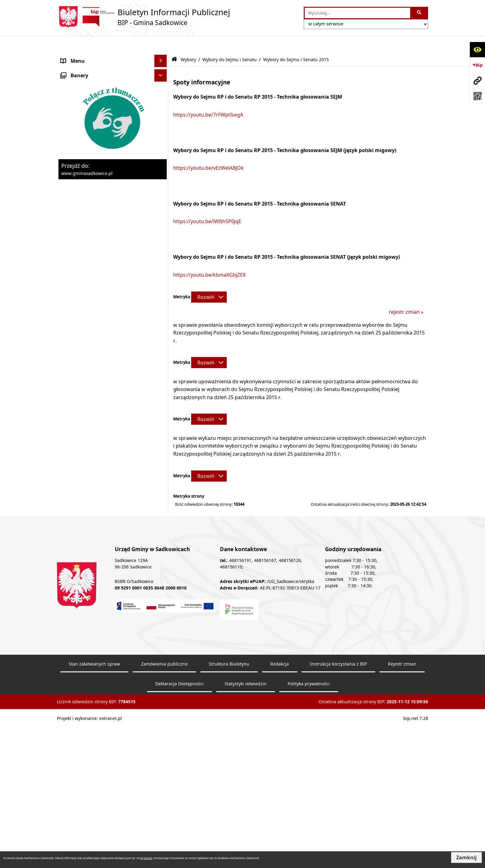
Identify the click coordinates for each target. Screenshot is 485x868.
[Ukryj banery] (161, 646)
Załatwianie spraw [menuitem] (82, 252)
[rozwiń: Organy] (162, 69)
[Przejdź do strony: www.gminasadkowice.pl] (477, 80)
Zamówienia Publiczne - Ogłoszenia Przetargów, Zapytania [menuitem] (102, 110)
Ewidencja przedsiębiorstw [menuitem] (92, 215)
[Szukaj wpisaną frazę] (420, 13)
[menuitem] (113, 293)
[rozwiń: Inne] (162, 521)
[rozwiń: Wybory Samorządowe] (162, 455)
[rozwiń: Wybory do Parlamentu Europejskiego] (162, 333)
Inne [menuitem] (66, 521)
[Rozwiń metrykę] (209, 280)
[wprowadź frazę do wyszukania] (357, 13)
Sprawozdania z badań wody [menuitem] (94, 240)
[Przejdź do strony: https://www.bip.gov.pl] (477, 65)
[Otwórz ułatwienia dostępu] (477, 49)
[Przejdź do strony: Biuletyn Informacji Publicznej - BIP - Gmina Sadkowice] (144, 17)
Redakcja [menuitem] (71, 595)
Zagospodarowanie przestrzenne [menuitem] (100, 202)
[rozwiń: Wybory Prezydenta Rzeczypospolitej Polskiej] (162, 309)
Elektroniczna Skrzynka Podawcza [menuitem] (101, 570)
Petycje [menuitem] (69, 545)
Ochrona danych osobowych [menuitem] (94, 264)
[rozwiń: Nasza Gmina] (162, 57)
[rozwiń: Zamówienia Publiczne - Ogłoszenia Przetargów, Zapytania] (162, 106)
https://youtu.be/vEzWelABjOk (208, 151)
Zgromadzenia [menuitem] (78, 558)
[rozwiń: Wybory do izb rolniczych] (162, 504)
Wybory (188, 43)
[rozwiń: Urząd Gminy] (162, 81)
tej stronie (146, 858)
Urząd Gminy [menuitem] (76, 81)
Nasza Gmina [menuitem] (76, 57)
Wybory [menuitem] (70, 277)
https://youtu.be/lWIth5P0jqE (207, 205)
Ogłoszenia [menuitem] (74, 227)
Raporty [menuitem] (70, 619)
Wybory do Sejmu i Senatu (230, 43)
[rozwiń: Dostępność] (162, 607)
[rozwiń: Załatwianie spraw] (162, 252)
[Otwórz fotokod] (477, 96)
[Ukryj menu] (161, 44)
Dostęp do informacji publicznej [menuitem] (98, 533)
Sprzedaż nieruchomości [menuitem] (90, 158)
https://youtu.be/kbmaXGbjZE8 (209, 258)
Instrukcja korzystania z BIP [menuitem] (93, 582)
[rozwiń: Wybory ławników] (162, 293)
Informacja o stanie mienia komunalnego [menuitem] (92, 142)
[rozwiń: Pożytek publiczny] (162, 126)
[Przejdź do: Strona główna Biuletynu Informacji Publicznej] (174, 43)
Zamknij (466, 857)
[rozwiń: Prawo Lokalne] (162, 94)
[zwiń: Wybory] (162, 277)
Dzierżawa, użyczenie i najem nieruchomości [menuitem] (95, 174)
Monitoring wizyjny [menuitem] (83, 632)
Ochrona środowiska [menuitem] (86, 190)
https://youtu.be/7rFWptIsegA (208, 98)
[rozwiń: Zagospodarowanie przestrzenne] (162, 203)
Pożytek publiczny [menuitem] (82, 126)
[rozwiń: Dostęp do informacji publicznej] (162, 533)
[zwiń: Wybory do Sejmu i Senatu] (162, 357)
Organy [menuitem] (70, 69)
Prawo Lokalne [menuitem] (78, 94)
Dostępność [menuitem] (75, 607)
